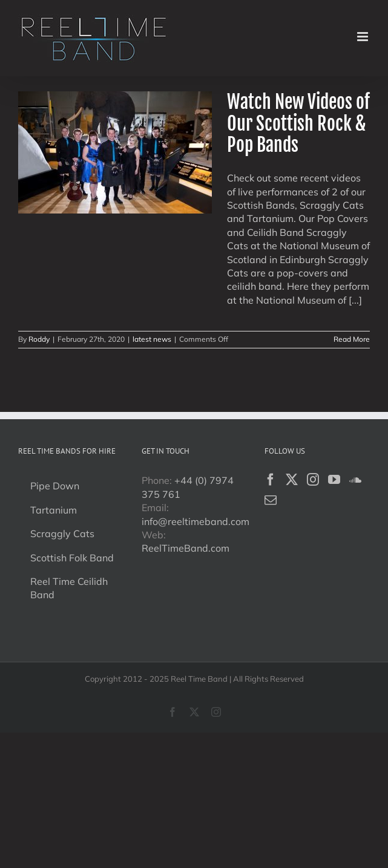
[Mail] (271, 500)
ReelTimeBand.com (186, 548)
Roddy (39, 339)
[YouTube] (334, 480)
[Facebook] (271, 480)
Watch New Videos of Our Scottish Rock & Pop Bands (298, 123)
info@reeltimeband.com (196, 521)
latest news (152, 339)
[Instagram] (313, 480)
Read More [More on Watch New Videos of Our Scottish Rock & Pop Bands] (352, 339)
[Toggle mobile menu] (363, 37)
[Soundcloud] (355, 480)
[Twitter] (292, 480)
